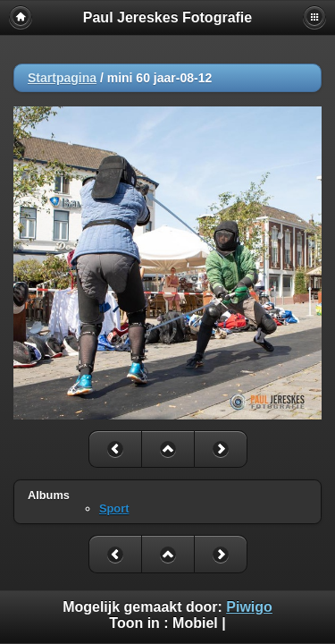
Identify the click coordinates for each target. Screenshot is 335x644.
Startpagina (62, 78)
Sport (114, 508)
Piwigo (249, 607)
